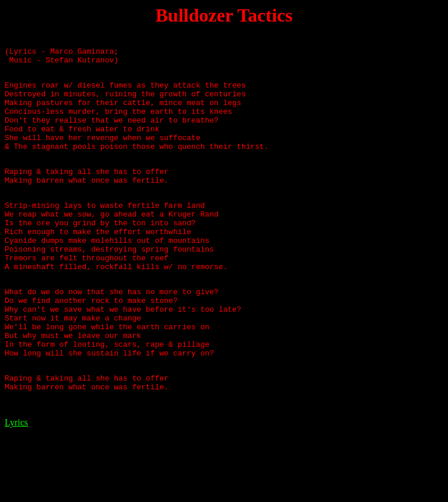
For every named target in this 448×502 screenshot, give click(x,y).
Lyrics (16, 487)
